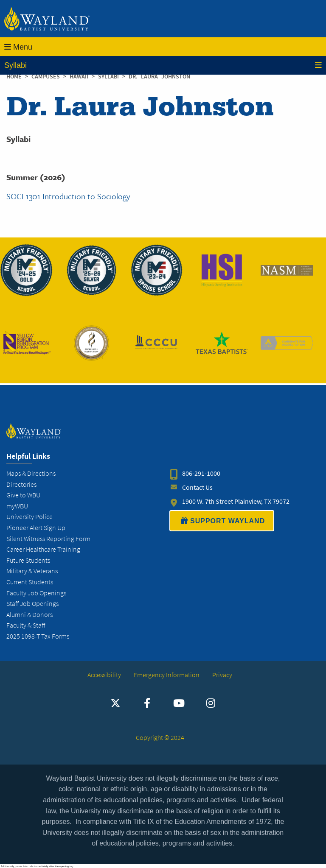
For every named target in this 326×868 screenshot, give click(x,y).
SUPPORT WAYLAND (222, 521)
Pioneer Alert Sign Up (36, 528)
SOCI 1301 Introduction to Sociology (68, 196)
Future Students (28, 560)
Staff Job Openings (32, 604)
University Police (30, 517)
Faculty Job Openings (36, 593)
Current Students (30, 582)
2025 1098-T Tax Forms (38, 636)
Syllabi (163, 65)
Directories (21, 484)
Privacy (222, 675)
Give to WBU (23, 495)
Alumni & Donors (30, 615)
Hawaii (81, 77)
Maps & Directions (31, 473)
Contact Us (197, 487)
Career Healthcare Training (43, 549)
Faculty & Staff (26, 625)
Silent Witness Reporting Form (48, 539)
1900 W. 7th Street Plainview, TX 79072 (236, 501)
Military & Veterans (32, 571)
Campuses (47, 77)
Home (14, 77)
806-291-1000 (201, 473)
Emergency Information (167, 675)
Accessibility (104, 675)
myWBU (17, 506)
